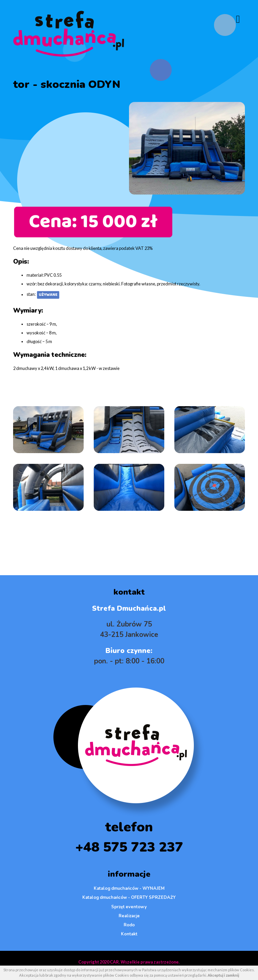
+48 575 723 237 (129, 847)
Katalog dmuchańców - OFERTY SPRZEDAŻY (129, 897)
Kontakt (129, 934)
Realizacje (129, 916)
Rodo (129, 925)
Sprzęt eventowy (129, 907)
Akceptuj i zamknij (223, 975)
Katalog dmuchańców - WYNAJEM (129, 888)
